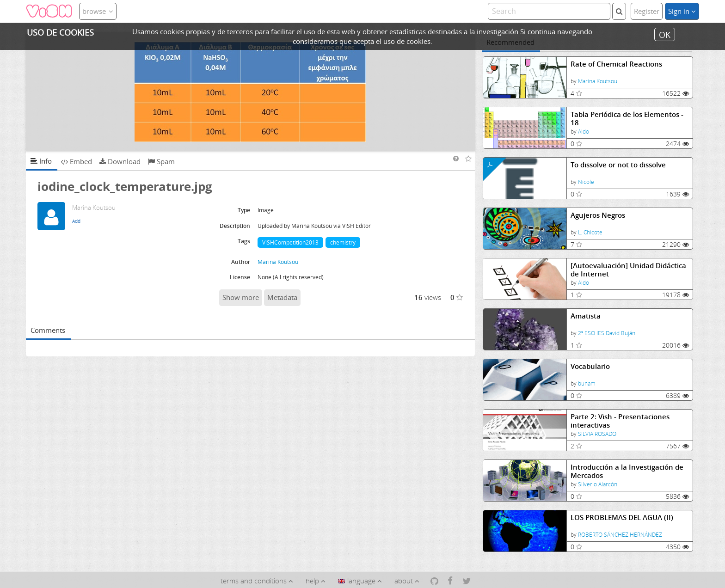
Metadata (282, 297)
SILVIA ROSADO (597, 434)
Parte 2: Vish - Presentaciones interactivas (620, 421)
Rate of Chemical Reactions (616, 64)
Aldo (584, 132)
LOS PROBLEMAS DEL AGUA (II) (622, 518)
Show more (241, 297)
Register (647, 11)
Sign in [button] (682, 11)
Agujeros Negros (598, 215)
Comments (48, 330)
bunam (587, 383)
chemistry (343, 242)
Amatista (586, 316)
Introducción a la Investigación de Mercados (627, 471)
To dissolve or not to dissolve (618, 165)
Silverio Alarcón (598, 484)
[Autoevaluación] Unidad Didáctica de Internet (628, 270)
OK (665, 34)
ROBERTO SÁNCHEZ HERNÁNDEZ (620, 535)
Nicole (586, 182)
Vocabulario (590, 366)
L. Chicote (590, 232)
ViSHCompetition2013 (290, 242)
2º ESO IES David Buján (607, 333)
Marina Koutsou (598, 81)
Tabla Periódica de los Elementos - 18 (627, 119)
